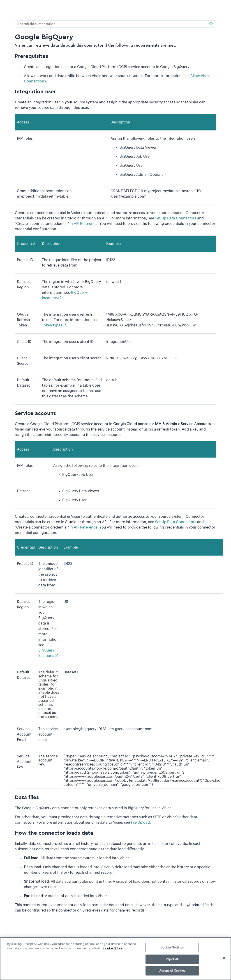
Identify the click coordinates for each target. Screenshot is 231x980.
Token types (52, 325)
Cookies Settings (172, 947)
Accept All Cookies (172, 971)
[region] (115, 959)
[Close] (224, 958)
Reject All (172, 959)
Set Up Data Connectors (176, 218)
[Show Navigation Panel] (6, 8)
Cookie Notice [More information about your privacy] (113, 948)
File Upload (140, 823)
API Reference (86, 224)
